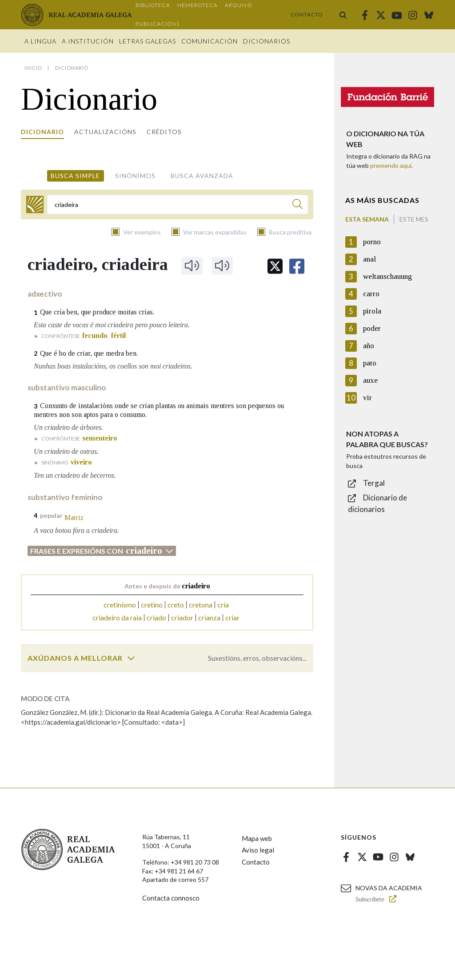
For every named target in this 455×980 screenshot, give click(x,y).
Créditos (164, 132)
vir (367, 398)
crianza (209, 617)
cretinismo (120, 605)
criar (232, 617)
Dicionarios (267, 41)
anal (369, 259)
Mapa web (257, 838)
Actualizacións (105, 132)
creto (176, 605)
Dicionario (42, 132)
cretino (152, 605)
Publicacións (158, 24)
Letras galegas (148, 41)
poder (372, 328)
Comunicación (210, 41)
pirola (372, 311)
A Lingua (40, 41)
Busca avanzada (202, 176)
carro (371, 294)
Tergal (374, 483)
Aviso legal (258, 850)
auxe (370, 380)
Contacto (307, 14)
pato (370, 363)
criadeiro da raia (117, 617)
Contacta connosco (171, 898)
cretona (201, 605)
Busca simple (75, 176)
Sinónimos (135, 176)
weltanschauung (387, 276)
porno (372, 242)
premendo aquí (391, 165)
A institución (88, 41)
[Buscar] (297, 205)
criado (156, 617)
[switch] (131, 658)
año (369, 346)
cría (223, 605)
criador (182, 617)
